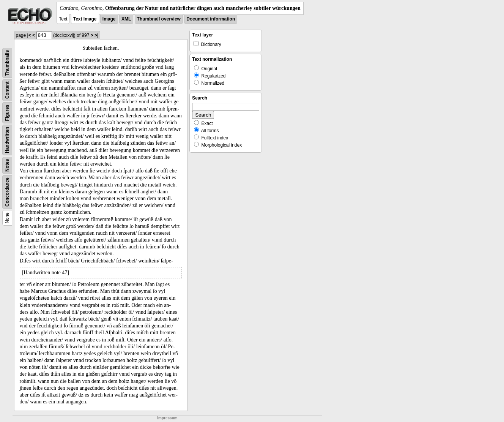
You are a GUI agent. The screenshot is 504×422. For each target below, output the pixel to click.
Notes (7, 165)
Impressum (167, 418)
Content (7, 90)
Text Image (85, 19)
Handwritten (7, 140)
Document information (211, 19)
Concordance (7, 192)
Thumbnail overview (159, 19)
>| (96, 35)
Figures (7, 113)
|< (29, 35)
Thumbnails (7, 63)
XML (126, 19)
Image (109, 19)
